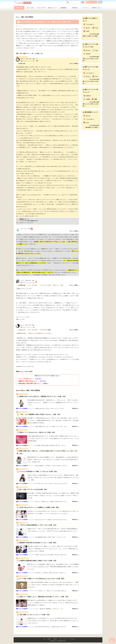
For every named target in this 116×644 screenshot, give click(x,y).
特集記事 (75, 8)
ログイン (100, 2)
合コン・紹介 (30, 8)
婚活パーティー (52, 8)
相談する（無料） (91, 2)
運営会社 (49, 639)
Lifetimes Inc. (56, 641)
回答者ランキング (97, 8)
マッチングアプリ (41, 8)
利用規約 (55, 639)
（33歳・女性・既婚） (28, 325)
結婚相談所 (64, 8)
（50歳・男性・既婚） (28, 59)
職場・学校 (19, 8)
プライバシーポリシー (63, 639)
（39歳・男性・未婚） (28, 280)
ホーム (44, 639)
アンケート (86, 8)
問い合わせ (72, 639)
